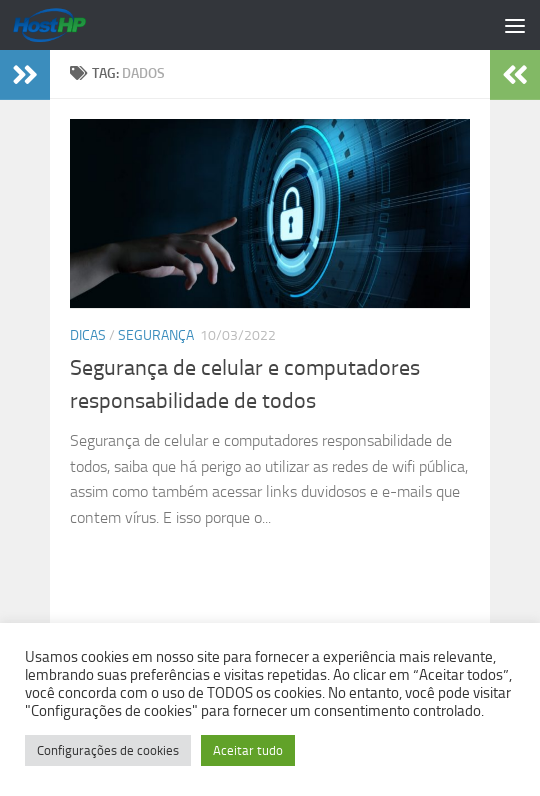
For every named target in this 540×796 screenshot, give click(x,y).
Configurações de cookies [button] (108, 750)
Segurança (156, 335)
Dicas (88, 335)
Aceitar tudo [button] (248, 750)
